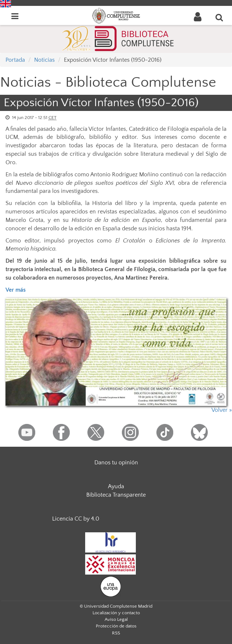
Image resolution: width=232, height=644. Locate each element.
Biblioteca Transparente (116, 495)
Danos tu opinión (116, 463)
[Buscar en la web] (220, 17)
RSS (116, 633)
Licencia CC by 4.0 (76, 519)
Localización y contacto (116, 613)
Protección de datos (116, 626)
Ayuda (116, 486)
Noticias (44, 60)
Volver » (222, 410)
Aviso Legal (116, 619)
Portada (15, 60)
